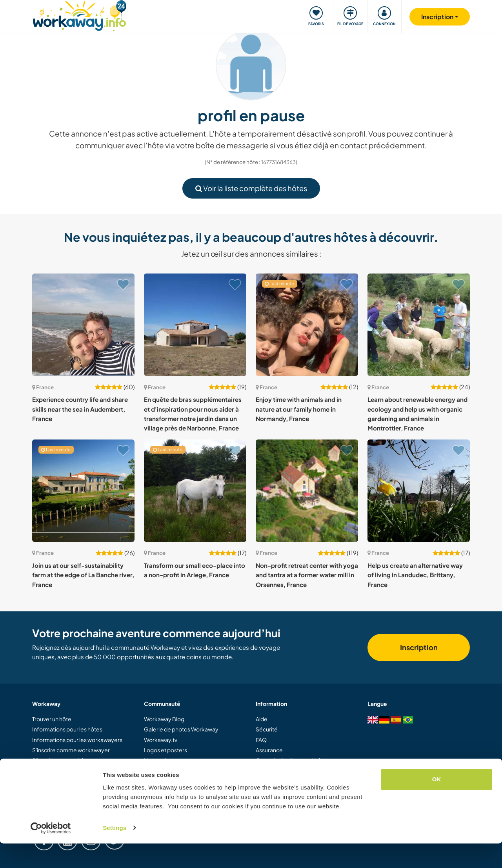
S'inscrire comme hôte (61, 760)
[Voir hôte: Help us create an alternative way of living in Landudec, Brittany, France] (419, 491)
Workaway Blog (164, 719)
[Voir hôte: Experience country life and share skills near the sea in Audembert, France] (83, 325)
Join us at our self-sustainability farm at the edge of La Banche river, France (83, 575)
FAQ (261, 740)
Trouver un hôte (52, 719)
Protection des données (287, 781)
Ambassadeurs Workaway (177, 771)
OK (437, 804)
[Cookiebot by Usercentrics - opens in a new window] (51, 853)
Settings (115, 852)
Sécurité (267, 729)
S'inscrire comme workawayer (71, 750)
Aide (262, 719)
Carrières (156, 781)
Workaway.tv (161, 740)
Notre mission (162, 760)
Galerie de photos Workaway (181, 729)
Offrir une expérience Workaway (74, 771)
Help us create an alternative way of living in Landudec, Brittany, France (415, 575)
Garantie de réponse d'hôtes (293, 760)
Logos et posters (166, 750)
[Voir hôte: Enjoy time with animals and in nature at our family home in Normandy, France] (307, 325)
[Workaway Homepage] (79, 15)
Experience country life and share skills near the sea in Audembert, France (80, 409)
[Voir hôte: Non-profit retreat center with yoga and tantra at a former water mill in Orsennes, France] (307, 491)
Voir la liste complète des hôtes (251, 188)
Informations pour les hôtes (67, 729)
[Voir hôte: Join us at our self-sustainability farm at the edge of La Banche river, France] (83, 491)
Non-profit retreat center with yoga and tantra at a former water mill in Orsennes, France (307, 575)
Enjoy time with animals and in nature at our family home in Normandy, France (299, 409)
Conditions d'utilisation (285, 771)
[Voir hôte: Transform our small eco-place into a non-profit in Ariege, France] (195, 491)
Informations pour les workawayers (77, 740)
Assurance (269, 750)
